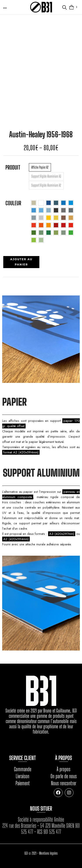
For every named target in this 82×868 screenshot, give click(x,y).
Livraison (23, 776)
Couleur (13, 203)
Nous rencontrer (64, 783)
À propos (64, 769)
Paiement (23, 783)
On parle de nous (64, 776)
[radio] (40, 167)
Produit (13, 167)
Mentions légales (48, 853)
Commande (23, 769)
